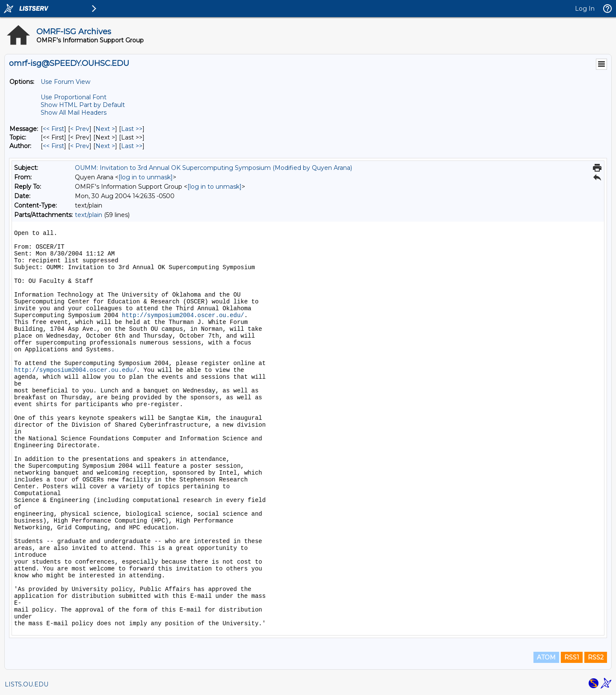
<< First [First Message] (53, 129)
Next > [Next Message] (105, 129)
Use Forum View (65, 82)
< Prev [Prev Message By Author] (80, 146)
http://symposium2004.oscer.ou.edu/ (183, 315)
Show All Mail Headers (74, 113)
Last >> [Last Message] (132, 129)
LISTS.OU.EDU (27, 684)
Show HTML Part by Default (83, 105)
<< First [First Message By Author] (53, 146)
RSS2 (596, 657)
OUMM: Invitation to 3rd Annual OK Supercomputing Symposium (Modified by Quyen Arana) (213, 168)
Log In (585, 9)
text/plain (89, 215)
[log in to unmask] (146, 177)
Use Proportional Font (74, 97)
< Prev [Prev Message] (80, 129)
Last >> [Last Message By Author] (132, 146)
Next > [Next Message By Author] (105, 146)
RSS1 (572, 657)
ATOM (546, 657)
